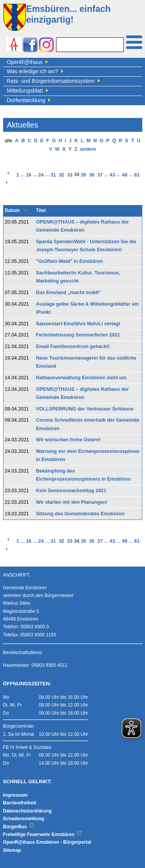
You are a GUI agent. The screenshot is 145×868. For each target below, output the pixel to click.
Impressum (15, 795)
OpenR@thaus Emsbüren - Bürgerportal (47, 842)
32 (61, 175)
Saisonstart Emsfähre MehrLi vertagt (78, 324)
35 (84, 175)
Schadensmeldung (24, 819)
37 (100, 175)
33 (70, 175)
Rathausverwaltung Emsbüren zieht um (81, 378)
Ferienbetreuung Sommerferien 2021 (78, 335)
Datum (12, 210)
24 (41, 175)
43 (113, 175)
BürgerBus (19, 827)
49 (125, 175)
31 (53, 175)
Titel (41, 210)
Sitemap (12, 850)
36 (92, 175)
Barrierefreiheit (20, 803)
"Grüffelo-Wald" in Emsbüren (69, 261)
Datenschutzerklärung (27, 811)
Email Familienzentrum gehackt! (73, 347)
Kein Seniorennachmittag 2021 (71, 491)
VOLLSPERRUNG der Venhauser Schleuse (85, 409)
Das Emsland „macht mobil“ (68, 293)
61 (137, 175)
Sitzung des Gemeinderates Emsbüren (80, 514)
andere (88, 149)
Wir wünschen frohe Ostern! (68, 440)
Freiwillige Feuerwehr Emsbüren (43, 834)
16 (29, 175)
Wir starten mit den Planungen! (72, 502)
